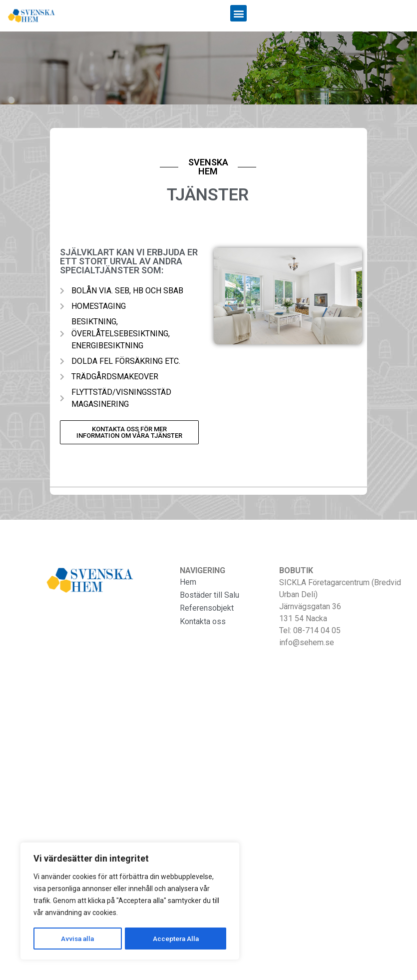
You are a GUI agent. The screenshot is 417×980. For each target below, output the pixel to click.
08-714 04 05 (317, 630)
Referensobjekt (207, 608)
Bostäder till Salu (209, 595)
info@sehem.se (307, 642)
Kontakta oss (203, 621)
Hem (188, 582)
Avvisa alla (77, 939)
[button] (238, 13)
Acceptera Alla (176, 939)
